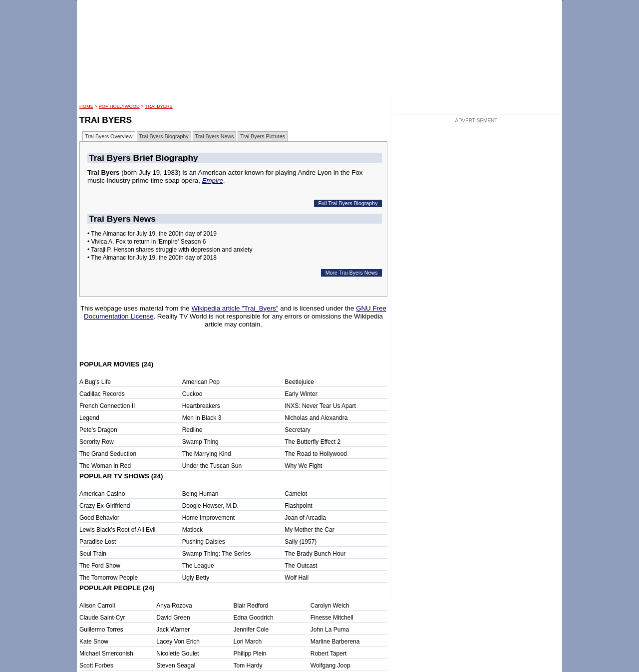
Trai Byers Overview (109, 136)
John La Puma (330, 630)
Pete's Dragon (98, 430)
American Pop (201, 382)
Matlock (192, 530)
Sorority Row (97, 442)
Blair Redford (251, 606)
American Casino (102, 494)
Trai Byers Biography (164, 136)
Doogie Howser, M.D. (210, 506)
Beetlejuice (299, 382)
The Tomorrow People (109, 578)
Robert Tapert (329, 654)
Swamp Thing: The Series (217, 554)
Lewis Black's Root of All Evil (117, 530)
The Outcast (301, 566)
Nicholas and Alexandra (316, 418)
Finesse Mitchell (332, 618)
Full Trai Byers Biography (348, 203)
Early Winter (301, 394)
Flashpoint (298, 506)
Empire (213, 180)
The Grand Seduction (108, 454)
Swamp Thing (200, 442)
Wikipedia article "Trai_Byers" (235, 308)
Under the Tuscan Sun (212, 466)
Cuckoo (192, 394)
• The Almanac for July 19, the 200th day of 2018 (152, 258)
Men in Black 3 (202, 418)
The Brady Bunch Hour (315, 554)
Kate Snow (94, 642)
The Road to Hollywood (316, 454)
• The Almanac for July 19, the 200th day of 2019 (152, 234)
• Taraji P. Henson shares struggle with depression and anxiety (170, 250)
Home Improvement (208, 518)
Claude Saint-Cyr (102, 618)
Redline (192, 430)
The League (198, 566)
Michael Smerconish (106, 654)
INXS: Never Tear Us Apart (320, 406)
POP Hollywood (119, 106)
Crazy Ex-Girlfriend (105, 506)
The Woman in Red (105, 466)
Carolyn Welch (330, 606)
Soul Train (93, 554)
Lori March (248, 642)
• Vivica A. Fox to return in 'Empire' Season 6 (147, 242)
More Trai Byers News (352, 273)
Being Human (200, 494)
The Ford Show (100, 566)
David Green (173, 618)
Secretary (297, 430)
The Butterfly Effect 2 (313, 442)
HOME (86, 106)
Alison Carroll (97, 606)
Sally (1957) (301, 542)
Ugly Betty (196, 578)
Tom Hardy (248, 666)
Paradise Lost (98, 542)
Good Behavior (99, 518)
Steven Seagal (176, 666)
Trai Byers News (215, 136)
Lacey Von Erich (178, 642)
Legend (89, 418)
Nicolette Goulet (177, 654)
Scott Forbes (96, 666)
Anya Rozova (174, 606)
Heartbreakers (201, 406)
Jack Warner (173, 630)
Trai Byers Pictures (263, 136)
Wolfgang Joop (330, 666)
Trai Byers (159, 106)
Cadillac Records (102, 394)
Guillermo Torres (101, 630)
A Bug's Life (95, 382)
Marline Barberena (335, 642)
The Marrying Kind (207, 454)
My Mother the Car (309, 530)
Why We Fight (303, 466)
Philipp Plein (250, 654)
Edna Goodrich (254, 618)
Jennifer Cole (251, 630)
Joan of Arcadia (305, 518)
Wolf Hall (297, 578)
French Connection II (107, 406)
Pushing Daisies (204, 542)
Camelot (296, 494)
